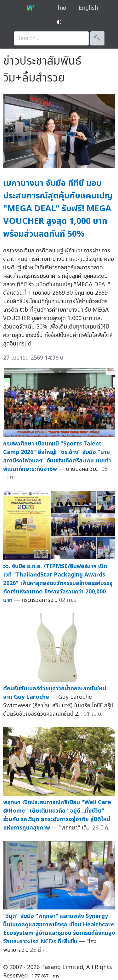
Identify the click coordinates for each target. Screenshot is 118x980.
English (88, 8)
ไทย (62, 8)
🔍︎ (97, 38)
